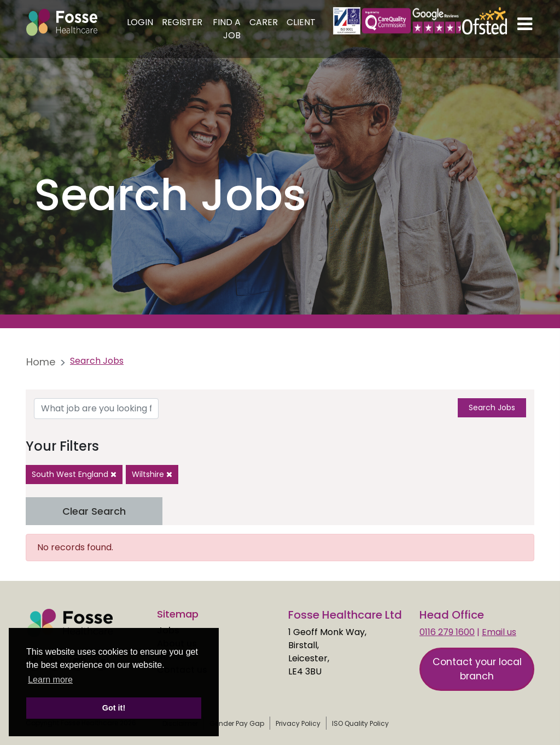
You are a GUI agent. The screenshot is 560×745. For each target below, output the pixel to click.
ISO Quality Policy (360, 723)
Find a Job (227, 29)
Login (140, 22)
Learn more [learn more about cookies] (50, 680)
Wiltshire (152, 474)
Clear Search (94, 511)
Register (182, 22)
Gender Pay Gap (237, 723)
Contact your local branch (477, 669)
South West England (74, 474)
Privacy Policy (298, 723)
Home (41, 362)
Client (301, 22)
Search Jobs (492, 408)
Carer (264, 22)
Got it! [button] (114, 708)
